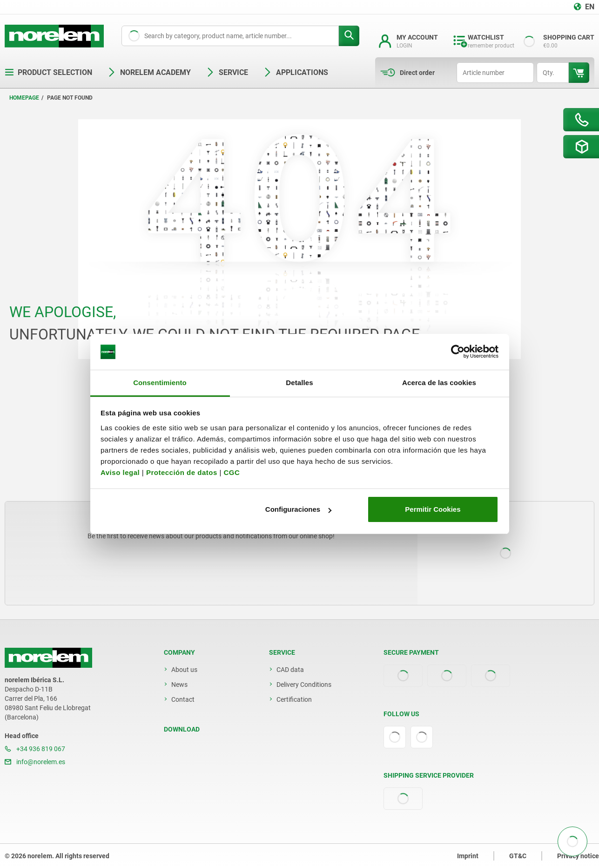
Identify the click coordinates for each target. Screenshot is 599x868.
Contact (183, 699)
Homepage (24, 98)
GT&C (518, 856)
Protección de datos (182, 472)
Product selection (48, 72)
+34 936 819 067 (35, 749)
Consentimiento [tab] (160, 383)
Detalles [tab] (299, 383)
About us (184, 670)
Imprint (468, 856)
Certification (294, 699)
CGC (232, 472)
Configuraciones (298, 509)
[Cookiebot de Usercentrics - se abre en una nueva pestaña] (458, 352)
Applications (296, 72)
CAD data (290, 670)
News (179, 685)
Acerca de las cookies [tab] (439, 383)
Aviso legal (120, 472)
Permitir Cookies (433, 509)
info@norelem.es (35, 762)
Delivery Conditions (304, 685)
